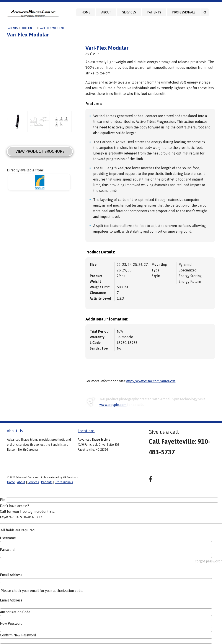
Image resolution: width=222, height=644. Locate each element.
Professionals (184, 12)
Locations (86, 431)
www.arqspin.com (113, 405)
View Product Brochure (40, 151)
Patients (154, 12)
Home (86, 12)
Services (129, 12)
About (106, 12)
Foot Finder (29, 28)
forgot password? (209, 561)
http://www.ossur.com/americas (151, 381)
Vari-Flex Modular (52, 28)
